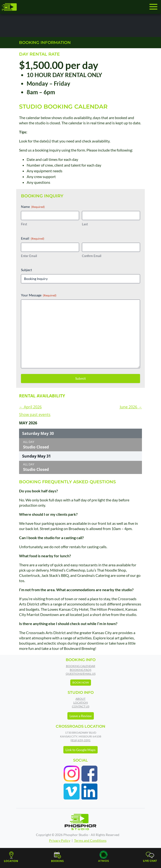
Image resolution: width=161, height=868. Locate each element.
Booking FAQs (80, 670)
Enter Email (29, 256)
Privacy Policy (60, 840)
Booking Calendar (81, 666)
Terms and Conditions (90, 840)
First (24, 224)
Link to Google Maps (80, 750)
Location (81, 702)
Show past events (35, 415)
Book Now (81, 682)
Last (85, 224)
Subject (26, 270)
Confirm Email (92, 256)
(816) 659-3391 (80, 740)
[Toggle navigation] (153, 7)
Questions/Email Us (81, 674)
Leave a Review (81, 716)
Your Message (39, 295)
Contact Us (81, 706)
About (80, 699)
